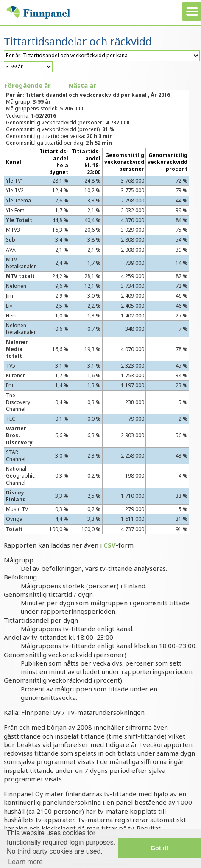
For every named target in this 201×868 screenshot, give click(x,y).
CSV (110, 545)
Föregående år (28, 85)
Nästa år (82, 85)
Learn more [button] (25, 862)
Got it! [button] (159, 848)
